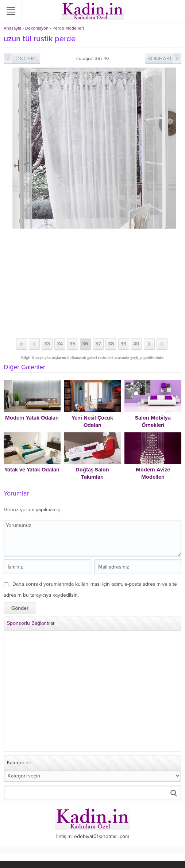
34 (60, 344)
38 (111, 344)
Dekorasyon (37, 28)
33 (47, 344)
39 (124, 344)
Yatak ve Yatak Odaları (32, 470)
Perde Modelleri (68, 28)
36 (85, 344)
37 (98, 344)
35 (72, 344)
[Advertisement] (92, 283)
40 (136, 344)
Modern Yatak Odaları (32, 418)
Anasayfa (12, 28)
